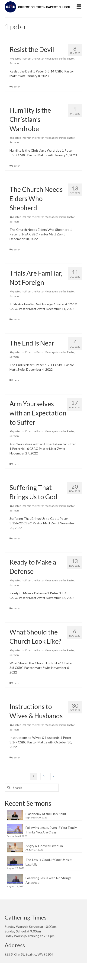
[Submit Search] (8, 788)
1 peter (16, 87)
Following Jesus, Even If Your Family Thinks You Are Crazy (51, 830)
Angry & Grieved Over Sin (44, 846)
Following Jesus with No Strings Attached (48, 880)
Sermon (14, 63)
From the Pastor (35, 59)
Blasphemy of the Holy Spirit (46, 814)
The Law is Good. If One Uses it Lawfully (49, 862)
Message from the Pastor (60, 59)
